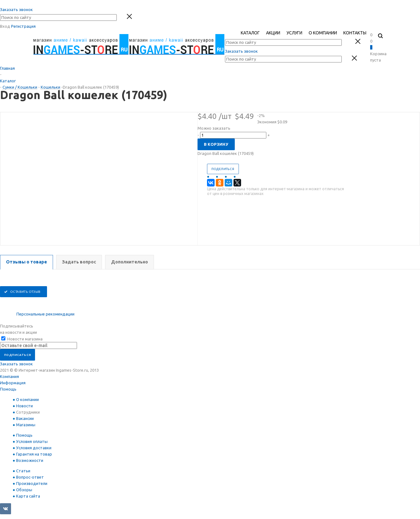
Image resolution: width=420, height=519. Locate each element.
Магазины (26, 425)
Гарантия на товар (34, 454)
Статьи (23, 471)
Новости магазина (22, 339)
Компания (9, 376)
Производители (32, 483)
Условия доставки (34, 448)
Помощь (8, 389)
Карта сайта (28, 496)
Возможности (30, 460)
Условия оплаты (32, 441)
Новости (24, 406)
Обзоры (24, 490)
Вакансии (25, 418)
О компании (27, 399)
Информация (13, 383)
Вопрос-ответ (30, 477)
